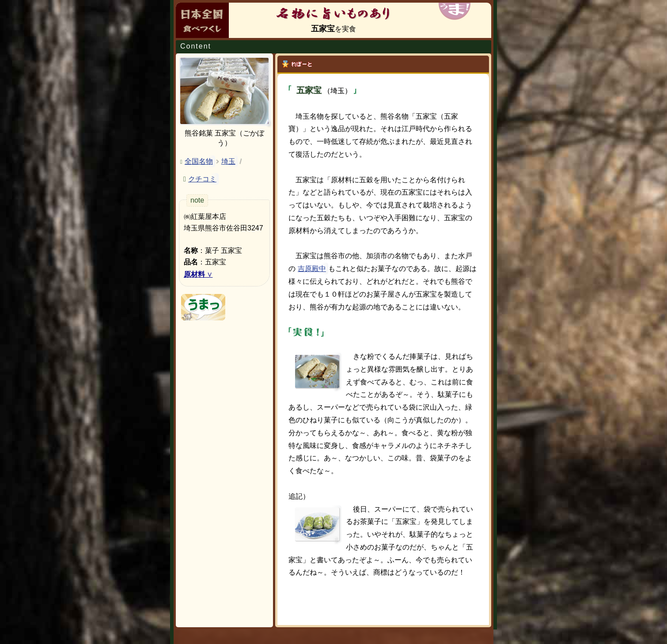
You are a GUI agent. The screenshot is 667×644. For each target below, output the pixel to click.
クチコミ (202, 179)
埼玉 (228, 161)
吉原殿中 (312, 269)
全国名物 (199, 161)
